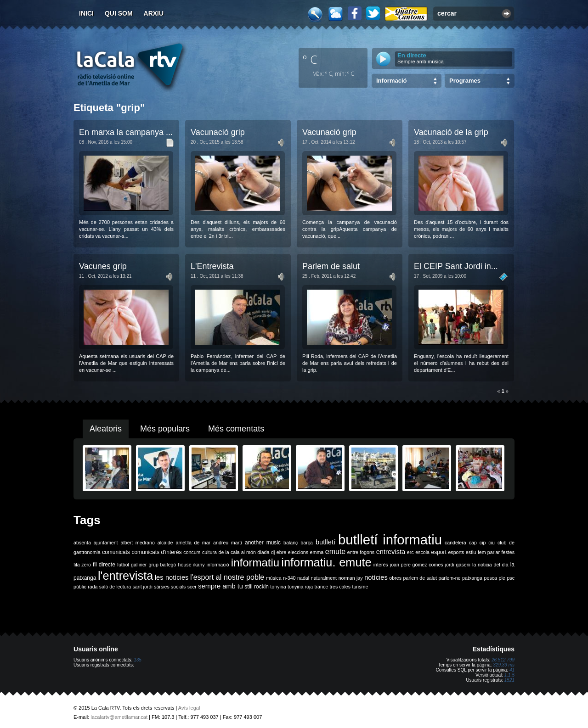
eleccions (298, 552)
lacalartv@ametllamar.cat (119, 717)
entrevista (391, 552)
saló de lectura (115, 587)
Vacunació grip (218, 132)
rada (93, 587)
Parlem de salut (331, 266)
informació (218, 565)
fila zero (82, 565)
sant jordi (143, 587)
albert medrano (138, 543)
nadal (303, 578)
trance (322, 587)
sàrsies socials (170, 587)
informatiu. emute (326, 562)
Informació (391, 81)
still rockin (257, 587)
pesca (491, 578)
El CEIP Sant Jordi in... (456, 266)
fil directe (104, 565)
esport (438, 552)
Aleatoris (106, 429)
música (274, 578)
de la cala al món (237, 552)
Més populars (165, 429)
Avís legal (189, 708)
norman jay (351, 578)
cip (483, 543)
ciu (492, 543)
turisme (360, 587)
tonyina (278, 587)
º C (310, 59)
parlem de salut (420, 578)
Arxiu (154, 13)
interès (381, 565)
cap (473, 543)
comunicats (116, 552)
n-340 (289, 578)
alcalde (165, 543)
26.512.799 (503, 660)
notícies (376, 577)
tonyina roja (300, 587)
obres (395, 578)
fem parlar (489, 552)
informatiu (255, 563)
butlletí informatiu (390, 540)
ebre (281, 552)
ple (502, 578)
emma (317, 552)
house (185, 565)
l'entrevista (125, 576)
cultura (209, 552)
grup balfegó (162, 565)
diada (263, 552)
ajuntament (106, 543)
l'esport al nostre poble (227, 577)
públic (80, 587)
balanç (291, 543)
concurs (192, 552)
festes (508, 552)
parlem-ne (450, 578)
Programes (465, 81)
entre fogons (361, 552)
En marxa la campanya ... (126, 132)
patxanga (472, 578)
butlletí (325, 542)
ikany (199, 565)
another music (263, 543)
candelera (455, 543)
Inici (86, 13)
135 (138, 660)
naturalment (324, 578)
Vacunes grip (103, 266)
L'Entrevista (212, 266)
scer (192, 587)
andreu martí (228, 543)
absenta (82, 543)
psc (511, 578)
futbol (123, 565)
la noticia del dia (490, 565)
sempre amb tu (220, 586)
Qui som (119, 13)
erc (410, 552)
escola (422, 552)
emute (335, 552)
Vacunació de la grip (451, 132)
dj (273, 552)
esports (456, 552)
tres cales (340, 587)
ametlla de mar (193, 543)
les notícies (172, 577)
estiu (471, 552)
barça (307, 543)
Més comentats (236, 429)
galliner (139, 565)
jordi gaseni (458, 565)
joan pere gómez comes (417, 565)
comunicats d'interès (156, 552)
